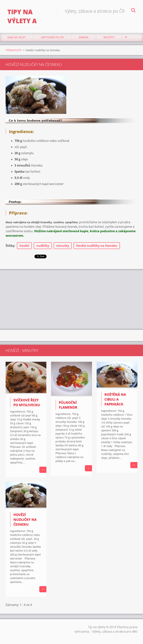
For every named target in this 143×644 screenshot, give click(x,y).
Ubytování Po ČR (52, 37)
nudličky (43, 246)
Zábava (84, 37)
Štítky (10, 246)
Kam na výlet (17, 37)
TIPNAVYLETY (14, 50)
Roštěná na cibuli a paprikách (115, 399)
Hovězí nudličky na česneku (97, 246)
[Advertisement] (71, 299)
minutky (63, 246)
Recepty (109, 37)
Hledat (133, 11)
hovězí (24, 246)
